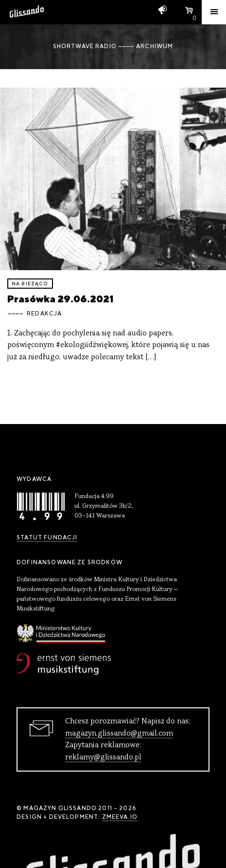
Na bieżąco (30, 284)
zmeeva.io (120, 817)
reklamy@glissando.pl (103, 757)
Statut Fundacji (47, 537)
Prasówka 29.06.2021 (61, 299)
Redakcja (44, 314)
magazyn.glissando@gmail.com (119, 734)
